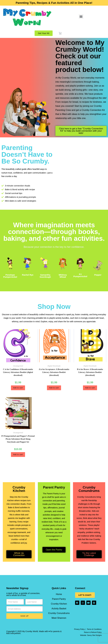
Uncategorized (18, 366)
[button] (81, 17)
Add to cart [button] (18, 388)
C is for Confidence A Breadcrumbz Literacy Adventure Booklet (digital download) (18, 372)
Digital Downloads (54, 366)
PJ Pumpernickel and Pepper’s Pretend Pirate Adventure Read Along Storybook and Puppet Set (18, 439)
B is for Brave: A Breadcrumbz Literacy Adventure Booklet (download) (90, 372)
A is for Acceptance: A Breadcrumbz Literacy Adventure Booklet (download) (54, 372)
